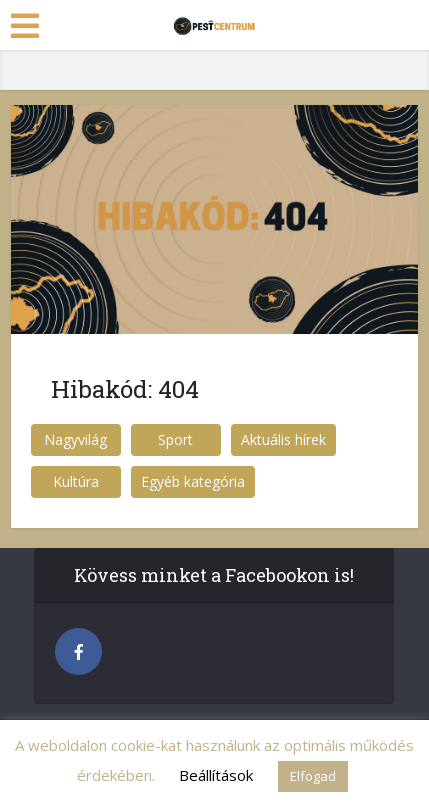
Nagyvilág (75, 439)
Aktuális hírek (283, 439)
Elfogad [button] (313, 776)
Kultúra (76, 481)
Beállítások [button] (216, 775)
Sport (175, 439)
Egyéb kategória (193, 481)
